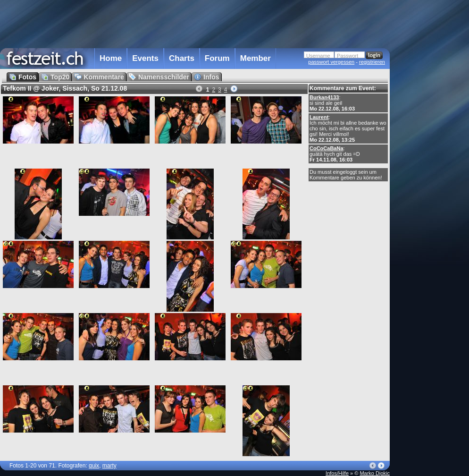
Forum (217, 58)
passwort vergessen (331, 62)
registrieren (372, 62)
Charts (182, 58)
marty (109, 466)
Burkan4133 (324, 97)
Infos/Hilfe (337, 473)
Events (145, 58)
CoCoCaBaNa (327, 148)
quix (94, 466)
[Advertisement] (195, 23)
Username (318, 56)
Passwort (348, 56)
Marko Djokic (375, 473)
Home (111, 58)
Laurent (319, 117)
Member (255, 58)
